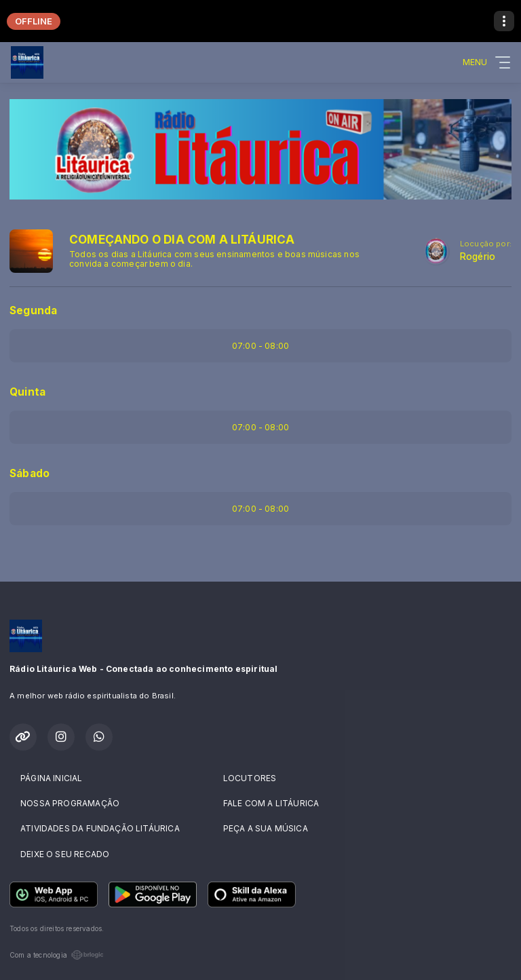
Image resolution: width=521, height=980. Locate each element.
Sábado (30, 473)
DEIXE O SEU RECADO (65, 854)
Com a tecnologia (57, 955)
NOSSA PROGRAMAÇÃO (70, 803)
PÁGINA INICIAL (52, 778)
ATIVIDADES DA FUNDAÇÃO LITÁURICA (100, 828)
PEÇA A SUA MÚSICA (266, 828)
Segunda (33, 310)
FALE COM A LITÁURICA (271, 803)
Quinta (27, 392)
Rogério (478, 257)
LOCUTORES (250, 778)
